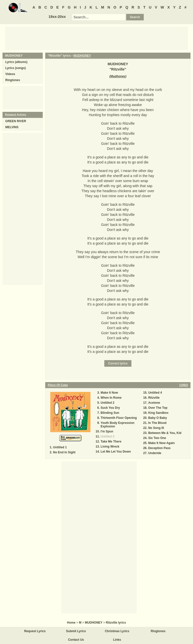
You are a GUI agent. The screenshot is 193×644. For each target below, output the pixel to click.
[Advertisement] (96, 38)
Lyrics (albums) (16, 62)
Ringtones (13, 80)
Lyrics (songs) (16, 68)
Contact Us (76, 640)
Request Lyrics (35, 631)
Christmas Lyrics (117, 631)
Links (117, 640)
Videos (10, 74)
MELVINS (12, 127)
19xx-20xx (57, 17)
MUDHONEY (82, 56)
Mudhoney (118, 76)
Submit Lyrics (76, 631)
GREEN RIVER (16, 121)
